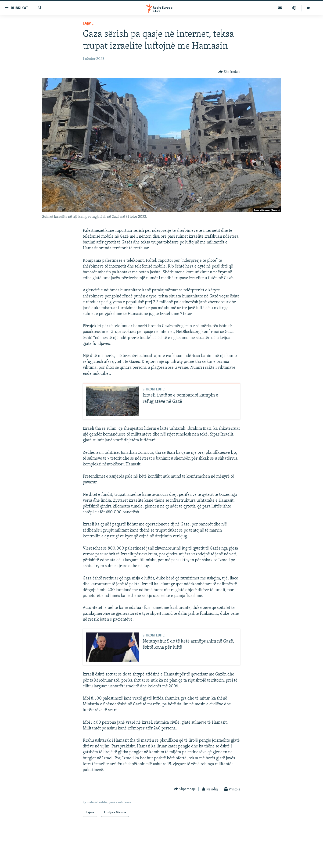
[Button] (229, 72)
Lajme (88, 23)
